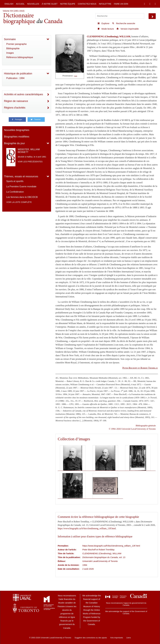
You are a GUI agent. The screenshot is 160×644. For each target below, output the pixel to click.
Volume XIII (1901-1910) (14, 11)
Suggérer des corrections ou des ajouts (91, 638)
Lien (76, 76)
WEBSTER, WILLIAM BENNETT (29, 151)
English (9, 4)
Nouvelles (33, 4)
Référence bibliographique (20, 57)
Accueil (20, 4)
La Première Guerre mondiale (21, 187)
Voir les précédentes (30, 162)
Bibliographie (13, 48)
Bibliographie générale (146, 426)
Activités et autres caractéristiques (23, 94)
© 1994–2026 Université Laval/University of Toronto (132, 429)
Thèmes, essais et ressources (21, 176)
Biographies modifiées (17, 137)
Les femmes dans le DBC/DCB (22, 197)
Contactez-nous (87, 4)
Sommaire (10, 39)
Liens (128, 638)
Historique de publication (18, 74)
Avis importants (117, 638)
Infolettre (105, 4)
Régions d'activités (15, 108)
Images (10, 53)
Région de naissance (16, 101)
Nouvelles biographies (17, 130)
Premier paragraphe (16, 44)
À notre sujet (50, 4)
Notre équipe (68, 4)
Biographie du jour (14, 143)
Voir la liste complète (19, 202)
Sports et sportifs (15, 181)
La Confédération (15, 192)
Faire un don (121, 4)
